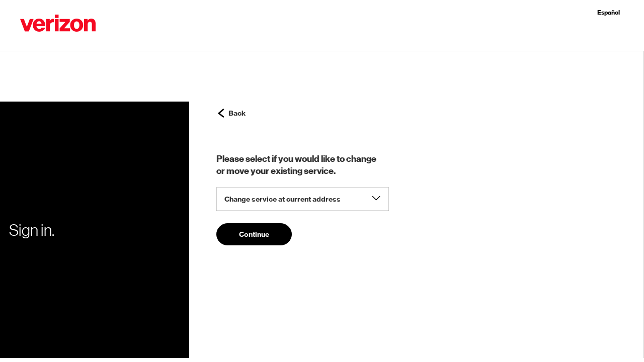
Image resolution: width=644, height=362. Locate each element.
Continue (254, 234)
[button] (58, 25)
